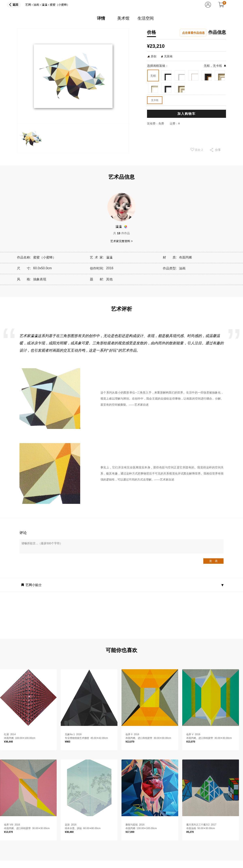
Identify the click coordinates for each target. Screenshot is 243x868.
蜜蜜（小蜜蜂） (60, 5)
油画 (36, 5)
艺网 (28, 5)
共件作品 (122, 233)
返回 (15, 5)
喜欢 (197, 150)
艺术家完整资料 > (122, 241)
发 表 (213, 561)
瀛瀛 (45, 5)
